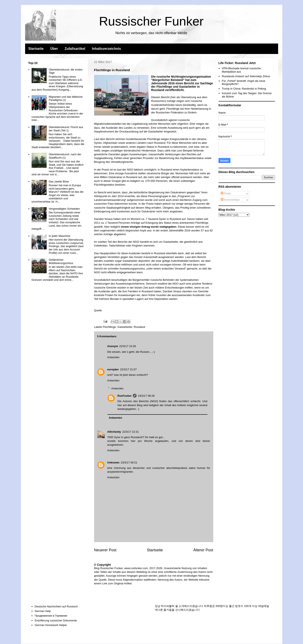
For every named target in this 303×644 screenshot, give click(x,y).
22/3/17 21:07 (128, 369)
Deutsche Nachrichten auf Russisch (56, 606)
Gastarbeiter (125, 327)
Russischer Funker (151, 21)
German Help (43, 611)
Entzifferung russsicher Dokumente (56, 620)
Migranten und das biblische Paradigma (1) (66, 98)
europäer (113, 369)
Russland (139, 327)
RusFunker (125, 396)
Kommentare (230, 200)
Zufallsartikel (75, 49)
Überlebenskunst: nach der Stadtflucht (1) (65, 156)
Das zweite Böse (59, 182)
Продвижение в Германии (51, 616)
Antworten (113, 357)
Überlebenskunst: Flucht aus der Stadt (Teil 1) (66, 129)
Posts (226, 193)
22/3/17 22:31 (130, 432)
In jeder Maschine (59, 236)
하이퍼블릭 (168, 606)
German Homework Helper (51, 625)
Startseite (36, 49)
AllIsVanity (114, 432)
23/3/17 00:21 (129, 462)
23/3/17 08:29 (146, 396)
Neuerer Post (105, 550)
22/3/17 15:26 (128, 346)
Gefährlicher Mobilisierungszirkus (61, 261)
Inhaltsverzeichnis (107, 49)
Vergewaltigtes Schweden (64, 209)
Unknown (113, 462)
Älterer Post (203, 550)
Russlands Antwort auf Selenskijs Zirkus (246, 76)
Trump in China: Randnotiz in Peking (244, 89)
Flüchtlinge (109, 327)
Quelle (98, 310)
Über (54, 49)
